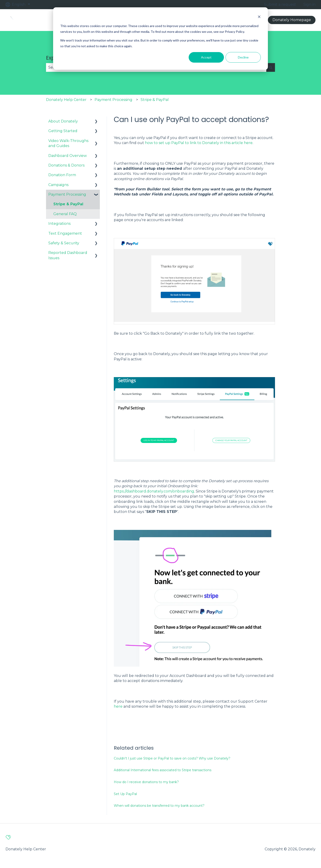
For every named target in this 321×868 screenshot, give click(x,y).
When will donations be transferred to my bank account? (159, 806)
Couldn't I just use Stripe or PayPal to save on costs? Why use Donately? (172, 758)
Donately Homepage (292, 20)
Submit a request (280, 4)
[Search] (271, 67)
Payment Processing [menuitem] (67, 194)
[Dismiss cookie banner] (259, 17)
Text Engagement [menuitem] (65, 233)
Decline (243, 57)
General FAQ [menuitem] (65, 214)
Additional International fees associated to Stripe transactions (163, 770)
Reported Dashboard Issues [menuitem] (68, 255)
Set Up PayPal (125, 794)
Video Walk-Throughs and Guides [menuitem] (68, 143)
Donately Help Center (66, 100)
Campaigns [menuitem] (58, 185)
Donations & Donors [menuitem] (66, 165)
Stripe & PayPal (155, 100)
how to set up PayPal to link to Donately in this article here (199, 143)
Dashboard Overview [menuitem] (68, 156)
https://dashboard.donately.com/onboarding (154, 491)
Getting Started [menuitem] (63, 131)
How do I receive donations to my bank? (146, 782)
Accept (206, 57)
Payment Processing (113, 100)
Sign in (309, 4)
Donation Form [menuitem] (62, 175)
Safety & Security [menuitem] (64, 243)
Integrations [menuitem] (59, 224)
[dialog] (160, 39)
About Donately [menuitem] (63, 121)
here (118, 706)
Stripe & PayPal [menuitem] (68, 204)
